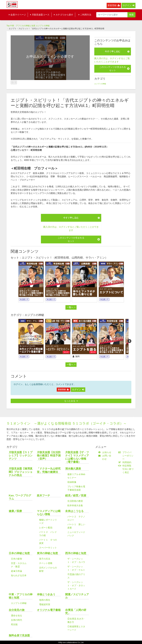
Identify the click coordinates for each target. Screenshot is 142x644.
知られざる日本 (19, 575)
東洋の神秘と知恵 (47, 553)
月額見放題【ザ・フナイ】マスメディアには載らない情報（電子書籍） (77, 457)
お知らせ (105, 452)
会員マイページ (17, 15)
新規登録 (114, 5)
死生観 (14, 624)
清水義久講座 (73, 469)
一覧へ (71, 307)
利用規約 (125, 462)
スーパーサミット (48, 548)
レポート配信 (46, 528)
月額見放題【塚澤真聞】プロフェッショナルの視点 (21, 472)
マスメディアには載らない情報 (49, 513)
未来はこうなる (74, 511)
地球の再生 (45, 600)
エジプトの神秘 (43, 26)
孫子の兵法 (45, 559)
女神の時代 (17, 620)
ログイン (129, 5)
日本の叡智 (17, 559)
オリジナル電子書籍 (49, 610)
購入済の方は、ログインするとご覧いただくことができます (112, 60)
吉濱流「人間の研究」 (76, 612)
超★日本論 (17, 571)
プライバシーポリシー (126, 456)
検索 (131, 15)
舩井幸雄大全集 (75, 505)
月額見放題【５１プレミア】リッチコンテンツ (21, 456)
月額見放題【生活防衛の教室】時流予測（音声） (49, 456)
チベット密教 (46, 563)
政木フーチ (43, 495)
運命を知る (17, 616)
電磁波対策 (45, 604)
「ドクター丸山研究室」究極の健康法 (49, 470)
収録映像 (72, 482)
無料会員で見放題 (19, 635)
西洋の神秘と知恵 (76, 553)
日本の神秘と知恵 (19, 553)
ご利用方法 (85, 15)
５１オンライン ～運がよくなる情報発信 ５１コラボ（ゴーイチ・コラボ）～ (67, 423)
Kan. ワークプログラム (20, 497)
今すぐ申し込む (117, 51)
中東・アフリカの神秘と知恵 (23, 26)
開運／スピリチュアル (77, 596)
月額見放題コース (40, 15)
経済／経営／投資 (76, 495)
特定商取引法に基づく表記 (126, 469)
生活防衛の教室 (75, 501)
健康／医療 (15, 511)
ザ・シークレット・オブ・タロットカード (76, 585)
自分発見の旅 (17, 610)
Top (8, 26)
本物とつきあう (46, 594)
